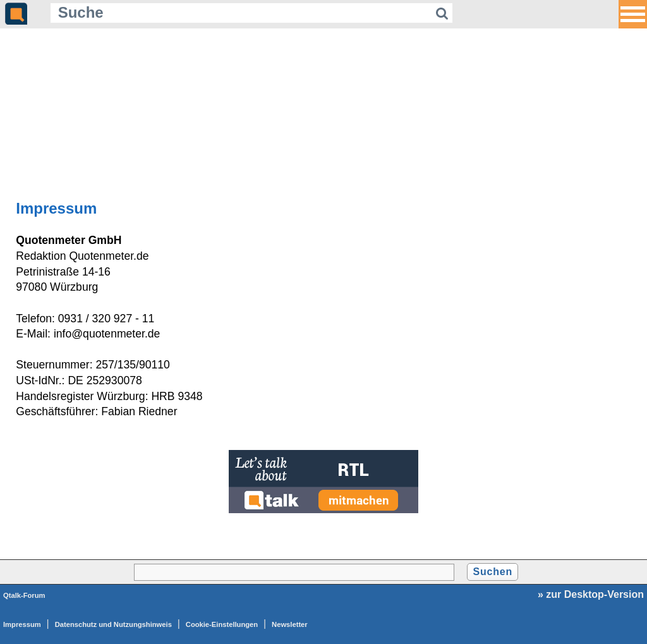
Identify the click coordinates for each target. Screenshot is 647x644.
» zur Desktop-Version (591, 594)
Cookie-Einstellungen (222, 624)
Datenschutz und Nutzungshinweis (113, 624)
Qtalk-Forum (24, 595)
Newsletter (290, 624)
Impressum (22, 624)
